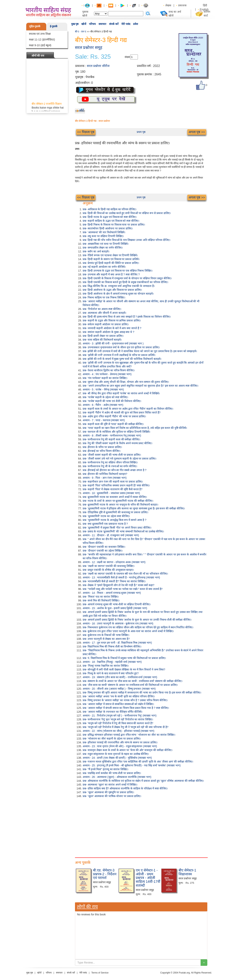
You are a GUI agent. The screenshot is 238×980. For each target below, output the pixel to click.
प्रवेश (136, 24)
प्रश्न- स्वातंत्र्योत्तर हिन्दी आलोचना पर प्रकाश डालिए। (108, 228)
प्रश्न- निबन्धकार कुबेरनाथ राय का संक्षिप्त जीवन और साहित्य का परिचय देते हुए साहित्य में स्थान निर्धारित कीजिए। (138, 627)
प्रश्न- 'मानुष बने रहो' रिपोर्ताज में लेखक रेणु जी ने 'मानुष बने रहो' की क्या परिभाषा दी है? (126, 727)
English (204, 9)
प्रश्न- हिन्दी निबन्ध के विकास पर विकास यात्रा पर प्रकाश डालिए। (114, 225)
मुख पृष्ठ (75, 24)
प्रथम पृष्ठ (141, 132)
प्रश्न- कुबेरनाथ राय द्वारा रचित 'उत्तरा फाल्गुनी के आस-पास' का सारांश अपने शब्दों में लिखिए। (128, 631)
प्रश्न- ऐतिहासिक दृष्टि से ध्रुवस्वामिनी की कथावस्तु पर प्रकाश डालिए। (116, 512)
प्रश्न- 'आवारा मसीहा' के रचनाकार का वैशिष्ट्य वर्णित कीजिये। (112, 712)
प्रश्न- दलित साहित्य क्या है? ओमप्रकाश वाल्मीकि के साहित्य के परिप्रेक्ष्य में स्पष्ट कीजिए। (125, 788)
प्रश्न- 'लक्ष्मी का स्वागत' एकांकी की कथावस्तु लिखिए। (109, 566)
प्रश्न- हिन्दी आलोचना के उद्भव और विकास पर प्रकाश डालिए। (112, 290)
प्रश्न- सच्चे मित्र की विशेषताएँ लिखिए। (101, 600)
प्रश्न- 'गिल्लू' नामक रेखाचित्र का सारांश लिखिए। (106, 666)
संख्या (127, 57)
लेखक (168, 5)
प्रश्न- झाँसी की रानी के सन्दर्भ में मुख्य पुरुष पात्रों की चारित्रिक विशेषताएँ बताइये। (122, 359)
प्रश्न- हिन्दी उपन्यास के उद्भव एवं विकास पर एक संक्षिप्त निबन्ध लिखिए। (118, 271)
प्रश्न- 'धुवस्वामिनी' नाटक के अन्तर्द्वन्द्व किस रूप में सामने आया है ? (115, 520)
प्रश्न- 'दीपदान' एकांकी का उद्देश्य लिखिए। (103, 551)
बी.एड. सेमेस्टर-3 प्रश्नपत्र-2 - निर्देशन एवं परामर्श (105, 874)
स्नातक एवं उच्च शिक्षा (40, 34)
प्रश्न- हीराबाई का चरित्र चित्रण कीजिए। (102, 451)
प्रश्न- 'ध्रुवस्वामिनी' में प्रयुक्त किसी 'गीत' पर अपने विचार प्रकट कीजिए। (117, 528)
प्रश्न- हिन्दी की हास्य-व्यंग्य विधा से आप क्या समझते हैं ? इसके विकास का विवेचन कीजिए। (127, 317)
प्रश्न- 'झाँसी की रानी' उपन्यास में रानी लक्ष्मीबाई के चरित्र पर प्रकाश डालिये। (119, 355)
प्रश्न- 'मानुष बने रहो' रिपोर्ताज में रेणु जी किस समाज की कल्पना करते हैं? (118, 723)
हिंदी (205, 5)
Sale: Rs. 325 (93, 57)
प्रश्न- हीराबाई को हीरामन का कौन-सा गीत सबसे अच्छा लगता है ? (115, 470)
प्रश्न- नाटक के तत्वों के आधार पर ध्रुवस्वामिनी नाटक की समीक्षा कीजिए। (118, 501)
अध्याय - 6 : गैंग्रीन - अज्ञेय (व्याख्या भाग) (103, 405)
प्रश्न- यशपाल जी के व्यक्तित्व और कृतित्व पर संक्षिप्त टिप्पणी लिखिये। (117, 432)
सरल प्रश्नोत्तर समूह (89, 47)
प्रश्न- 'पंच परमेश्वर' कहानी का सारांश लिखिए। (105, 378)
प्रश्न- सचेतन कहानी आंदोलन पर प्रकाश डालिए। (106, 324)
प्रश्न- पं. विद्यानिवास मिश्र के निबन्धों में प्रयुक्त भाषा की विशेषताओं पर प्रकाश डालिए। (124, 658)
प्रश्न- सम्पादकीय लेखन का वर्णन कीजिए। (103, 248)
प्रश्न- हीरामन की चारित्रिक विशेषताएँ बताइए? (105, 474)
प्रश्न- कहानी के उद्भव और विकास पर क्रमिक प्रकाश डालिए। (112, 320)
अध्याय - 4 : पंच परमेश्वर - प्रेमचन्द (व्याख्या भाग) (107, 374)
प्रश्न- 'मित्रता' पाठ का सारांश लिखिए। (101, 597)
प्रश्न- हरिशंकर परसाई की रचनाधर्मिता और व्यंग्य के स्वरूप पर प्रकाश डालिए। (120, 742)
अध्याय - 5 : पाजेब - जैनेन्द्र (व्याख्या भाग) (103, 390)
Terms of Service (100, 973)
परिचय (92, 24)
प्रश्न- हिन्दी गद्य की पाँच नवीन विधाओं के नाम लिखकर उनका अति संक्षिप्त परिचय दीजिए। (126, 240)
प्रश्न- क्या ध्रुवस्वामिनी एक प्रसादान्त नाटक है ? (105, 524)
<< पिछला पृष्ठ (86, 132)
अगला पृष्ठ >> (197, 132)
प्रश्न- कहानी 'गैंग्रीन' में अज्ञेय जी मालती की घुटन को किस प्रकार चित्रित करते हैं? (122, 413)
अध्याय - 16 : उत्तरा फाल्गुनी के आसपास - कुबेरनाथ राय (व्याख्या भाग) (118, 623)
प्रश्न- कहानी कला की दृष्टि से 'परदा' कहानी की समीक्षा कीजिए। (113, 424)
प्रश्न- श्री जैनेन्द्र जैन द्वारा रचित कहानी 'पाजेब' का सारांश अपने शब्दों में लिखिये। (121, 393)
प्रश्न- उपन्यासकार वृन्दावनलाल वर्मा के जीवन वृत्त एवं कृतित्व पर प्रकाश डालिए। (121, 347)
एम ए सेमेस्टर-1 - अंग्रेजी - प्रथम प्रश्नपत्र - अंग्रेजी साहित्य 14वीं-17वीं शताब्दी (148, 878)
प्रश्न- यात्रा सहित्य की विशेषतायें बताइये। (102, 340)
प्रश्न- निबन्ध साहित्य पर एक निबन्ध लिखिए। (104, 297)
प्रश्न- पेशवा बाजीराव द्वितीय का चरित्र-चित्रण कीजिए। (109, 370)
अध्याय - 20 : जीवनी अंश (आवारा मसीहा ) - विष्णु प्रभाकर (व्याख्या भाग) (119, 689)
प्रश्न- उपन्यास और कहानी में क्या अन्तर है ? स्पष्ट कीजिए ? (111, 274)
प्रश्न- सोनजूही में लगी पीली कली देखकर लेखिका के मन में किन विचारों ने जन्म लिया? (124, 670)
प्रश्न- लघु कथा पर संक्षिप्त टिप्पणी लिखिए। (103, 236)
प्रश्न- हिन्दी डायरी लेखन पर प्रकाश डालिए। (103, 336)
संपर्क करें (114, 24)
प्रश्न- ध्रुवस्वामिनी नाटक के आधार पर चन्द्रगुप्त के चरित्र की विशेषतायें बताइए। (120, 505)
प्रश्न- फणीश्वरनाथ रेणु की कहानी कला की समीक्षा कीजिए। (112, 439)
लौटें (82, 110)
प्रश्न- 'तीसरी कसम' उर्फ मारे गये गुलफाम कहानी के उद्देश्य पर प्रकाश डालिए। (120, 459)
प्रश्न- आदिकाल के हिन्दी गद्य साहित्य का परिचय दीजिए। (110, 209)
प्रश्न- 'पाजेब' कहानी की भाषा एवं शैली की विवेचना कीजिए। (112, 401)
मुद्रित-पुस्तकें (35, 26)
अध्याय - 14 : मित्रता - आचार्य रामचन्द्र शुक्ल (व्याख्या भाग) (112, 593)
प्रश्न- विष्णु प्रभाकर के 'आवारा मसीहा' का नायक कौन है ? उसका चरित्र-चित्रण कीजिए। (125, 700)
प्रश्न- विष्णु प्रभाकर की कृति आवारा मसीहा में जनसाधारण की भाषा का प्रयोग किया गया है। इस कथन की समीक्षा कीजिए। (142, 693)
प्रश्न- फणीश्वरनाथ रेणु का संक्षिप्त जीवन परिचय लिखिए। (110, 462)
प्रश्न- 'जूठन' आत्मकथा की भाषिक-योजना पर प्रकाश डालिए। (112, 796)
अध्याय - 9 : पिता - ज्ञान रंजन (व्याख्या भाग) (105, 478)
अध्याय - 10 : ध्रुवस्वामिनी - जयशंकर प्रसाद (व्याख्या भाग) (111, 493)
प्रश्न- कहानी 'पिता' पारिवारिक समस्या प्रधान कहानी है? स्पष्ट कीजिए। (116, 485)
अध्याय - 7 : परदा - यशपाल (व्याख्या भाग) (104, 420)
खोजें (84, 24)
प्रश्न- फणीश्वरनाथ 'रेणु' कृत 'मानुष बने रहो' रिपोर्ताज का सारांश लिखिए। (118, 719)
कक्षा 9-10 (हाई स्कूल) (40, 45)
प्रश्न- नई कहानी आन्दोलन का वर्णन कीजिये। (104, 267)
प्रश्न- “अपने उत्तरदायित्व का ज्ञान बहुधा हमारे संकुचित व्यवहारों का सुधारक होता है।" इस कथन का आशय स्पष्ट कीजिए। (140, 386)
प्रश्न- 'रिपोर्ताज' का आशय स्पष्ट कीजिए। (102, 309)
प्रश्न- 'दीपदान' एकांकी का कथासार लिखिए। (104, 547)
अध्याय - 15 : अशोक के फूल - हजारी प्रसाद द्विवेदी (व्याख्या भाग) (115, 608)
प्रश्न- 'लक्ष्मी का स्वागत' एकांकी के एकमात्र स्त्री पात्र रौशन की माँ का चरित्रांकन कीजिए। (125, 574)
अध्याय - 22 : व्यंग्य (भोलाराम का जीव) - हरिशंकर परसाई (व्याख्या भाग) (119, 731)
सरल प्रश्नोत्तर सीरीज (98, 66)
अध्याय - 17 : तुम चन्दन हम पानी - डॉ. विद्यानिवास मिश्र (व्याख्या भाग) (117, 643)
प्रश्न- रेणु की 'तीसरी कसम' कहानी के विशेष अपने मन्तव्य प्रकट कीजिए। (118, 443)
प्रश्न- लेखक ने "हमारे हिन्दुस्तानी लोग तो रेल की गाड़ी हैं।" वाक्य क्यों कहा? (119, 585)
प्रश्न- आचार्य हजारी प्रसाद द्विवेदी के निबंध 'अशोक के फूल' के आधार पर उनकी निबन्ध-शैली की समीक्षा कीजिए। (137, 620)
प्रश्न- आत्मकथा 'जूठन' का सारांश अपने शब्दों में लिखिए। (110, 785)
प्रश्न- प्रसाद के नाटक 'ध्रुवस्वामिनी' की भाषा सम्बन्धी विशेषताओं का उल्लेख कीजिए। (123, 531)
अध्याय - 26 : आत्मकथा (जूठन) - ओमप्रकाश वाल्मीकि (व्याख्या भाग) (117, 777)
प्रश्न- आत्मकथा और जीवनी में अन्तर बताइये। (104, 313)
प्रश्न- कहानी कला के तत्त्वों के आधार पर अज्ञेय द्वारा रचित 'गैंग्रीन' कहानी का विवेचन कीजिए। (128, 409)
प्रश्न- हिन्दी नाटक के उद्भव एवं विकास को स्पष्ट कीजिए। (110, 217)
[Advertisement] (141, 827)
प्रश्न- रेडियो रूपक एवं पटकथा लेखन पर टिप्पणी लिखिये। (110, 255)
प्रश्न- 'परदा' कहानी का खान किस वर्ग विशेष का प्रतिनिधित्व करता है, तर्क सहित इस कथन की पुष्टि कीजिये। (135, 428)
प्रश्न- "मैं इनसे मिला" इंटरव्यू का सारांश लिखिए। (106, 769)
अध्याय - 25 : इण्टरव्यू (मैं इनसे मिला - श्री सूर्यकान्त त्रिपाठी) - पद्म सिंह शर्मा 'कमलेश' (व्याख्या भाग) (132, 765)
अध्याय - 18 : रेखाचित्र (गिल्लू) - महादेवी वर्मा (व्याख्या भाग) (112, 662)
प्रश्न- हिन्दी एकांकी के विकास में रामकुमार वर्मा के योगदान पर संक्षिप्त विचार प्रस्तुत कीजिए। (127, 278)
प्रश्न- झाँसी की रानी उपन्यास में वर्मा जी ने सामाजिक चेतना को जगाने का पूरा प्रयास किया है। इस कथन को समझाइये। (140, 351)
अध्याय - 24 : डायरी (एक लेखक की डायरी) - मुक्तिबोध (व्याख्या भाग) (117, 758)
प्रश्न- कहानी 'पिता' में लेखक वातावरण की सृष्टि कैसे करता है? (113, 489)
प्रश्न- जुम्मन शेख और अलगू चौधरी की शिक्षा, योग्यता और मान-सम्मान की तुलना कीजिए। (126, 382)
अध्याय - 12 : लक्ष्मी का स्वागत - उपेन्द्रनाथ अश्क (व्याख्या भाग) (114, 562)
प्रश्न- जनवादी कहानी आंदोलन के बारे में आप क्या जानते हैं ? (112, 328)
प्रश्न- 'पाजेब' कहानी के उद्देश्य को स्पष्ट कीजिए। (105, 397)
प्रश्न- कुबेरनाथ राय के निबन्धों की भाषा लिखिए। (106, 635)
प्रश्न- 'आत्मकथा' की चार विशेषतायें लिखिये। (104, 232)
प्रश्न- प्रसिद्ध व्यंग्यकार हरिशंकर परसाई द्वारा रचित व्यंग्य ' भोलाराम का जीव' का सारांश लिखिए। (129, 735)
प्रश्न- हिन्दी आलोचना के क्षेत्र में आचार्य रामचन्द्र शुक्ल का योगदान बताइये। (118, 294)
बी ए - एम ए (81, 32)
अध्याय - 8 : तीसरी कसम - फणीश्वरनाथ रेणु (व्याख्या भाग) (112, 436)
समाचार (102, 24)
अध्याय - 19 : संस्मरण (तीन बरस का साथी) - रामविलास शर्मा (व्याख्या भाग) (120, 677)
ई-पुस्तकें (54, 26)
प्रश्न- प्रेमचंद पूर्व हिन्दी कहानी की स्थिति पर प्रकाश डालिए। (111, 263)
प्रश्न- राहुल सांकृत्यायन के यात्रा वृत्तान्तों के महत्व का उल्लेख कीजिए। (116, 754)
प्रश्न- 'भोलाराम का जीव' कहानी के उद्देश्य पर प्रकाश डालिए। (112, 739)
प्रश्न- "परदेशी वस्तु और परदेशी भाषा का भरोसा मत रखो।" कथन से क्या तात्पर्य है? (123, 589)
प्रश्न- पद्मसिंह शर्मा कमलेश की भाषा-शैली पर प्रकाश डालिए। (112, 773)
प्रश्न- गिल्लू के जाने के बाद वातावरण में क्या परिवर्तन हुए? (111, 673)
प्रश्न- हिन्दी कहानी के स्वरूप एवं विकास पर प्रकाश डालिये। (111, 259)
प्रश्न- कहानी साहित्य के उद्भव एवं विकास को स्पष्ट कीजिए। (111, 221)
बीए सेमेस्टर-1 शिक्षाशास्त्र (187, 872)
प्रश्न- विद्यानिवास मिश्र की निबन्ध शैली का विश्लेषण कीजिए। (112, 646)
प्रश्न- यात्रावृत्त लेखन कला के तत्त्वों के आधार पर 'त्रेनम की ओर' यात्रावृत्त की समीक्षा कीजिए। (128, 750)
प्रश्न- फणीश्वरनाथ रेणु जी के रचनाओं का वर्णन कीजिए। (110, 466)
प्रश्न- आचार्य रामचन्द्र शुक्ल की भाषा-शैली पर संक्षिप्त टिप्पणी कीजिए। (117, 604)
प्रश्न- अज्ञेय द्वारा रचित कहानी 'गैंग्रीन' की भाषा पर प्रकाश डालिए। (114, 416)
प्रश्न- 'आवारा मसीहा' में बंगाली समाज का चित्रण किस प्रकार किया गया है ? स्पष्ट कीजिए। (126, 708)
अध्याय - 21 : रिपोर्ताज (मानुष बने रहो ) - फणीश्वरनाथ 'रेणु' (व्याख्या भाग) (120, 716)
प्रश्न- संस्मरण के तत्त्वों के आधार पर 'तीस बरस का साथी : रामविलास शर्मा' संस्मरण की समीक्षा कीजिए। (133, 681)
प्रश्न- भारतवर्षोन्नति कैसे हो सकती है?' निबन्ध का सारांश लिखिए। (114, 581)
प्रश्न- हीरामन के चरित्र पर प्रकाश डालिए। (102, 447)
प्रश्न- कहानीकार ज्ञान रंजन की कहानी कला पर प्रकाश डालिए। (113, 482)
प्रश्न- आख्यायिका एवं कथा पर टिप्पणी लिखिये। (106, 244)
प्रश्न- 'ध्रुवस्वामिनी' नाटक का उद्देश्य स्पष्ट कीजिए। (106, 516)
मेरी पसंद (126, 24)
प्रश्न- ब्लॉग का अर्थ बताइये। (96, 251)
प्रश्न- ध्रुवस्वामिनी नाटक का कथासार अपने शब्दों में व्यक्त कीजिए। (115, 497)
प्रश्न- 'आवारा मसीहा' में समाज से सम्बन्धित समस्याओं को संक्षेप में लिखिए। (118, 704)
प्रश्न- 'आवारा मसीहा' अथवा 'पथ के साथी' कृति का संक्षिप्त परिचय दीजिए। (119, 696)
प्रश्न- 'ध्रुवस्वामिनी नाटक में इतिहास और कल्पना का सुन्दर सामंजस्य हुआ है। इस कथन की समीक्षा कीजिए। (134, 508)
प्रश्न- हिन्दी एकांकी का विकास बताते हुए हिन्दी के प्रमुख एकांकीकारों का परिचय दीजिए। (125, 282)
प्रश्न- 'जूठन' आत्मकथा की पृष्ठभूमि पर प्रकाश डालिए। (108, 792)
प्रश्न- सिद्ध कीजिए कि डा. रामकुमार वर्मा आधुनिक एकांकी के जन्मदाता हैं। (119, 286)
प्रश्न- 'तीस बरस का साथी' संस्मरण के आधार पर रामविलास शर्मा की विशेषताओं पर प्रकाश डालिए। (130, 685)
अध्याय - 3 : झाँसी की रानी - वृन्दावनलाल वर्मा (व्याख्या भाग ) (113, 343)
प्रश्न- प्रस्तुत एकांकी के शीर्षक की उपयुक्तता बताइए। (108, 570)
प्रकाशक (182, 5)
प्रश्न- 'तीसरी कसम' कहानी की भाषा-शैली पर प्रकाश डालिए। (112, 455)
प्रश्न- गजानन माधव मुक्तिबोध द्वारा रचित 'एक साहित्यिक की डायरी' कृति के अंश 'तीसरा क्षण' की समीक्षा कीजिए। (138, 762)
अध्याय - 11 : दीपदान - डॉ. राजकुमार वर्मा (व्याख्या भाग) (111, 535)
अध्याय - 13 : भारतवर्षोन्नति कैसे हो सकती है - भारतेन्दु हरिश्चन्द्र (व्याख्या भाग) (121, 577)
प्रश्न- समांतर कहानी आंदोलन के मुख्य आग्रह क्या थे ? (108, 332)
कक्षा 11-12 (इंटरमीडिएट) (42, 40)
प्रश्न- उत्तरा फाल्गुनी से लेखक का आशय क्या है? (106, 639)
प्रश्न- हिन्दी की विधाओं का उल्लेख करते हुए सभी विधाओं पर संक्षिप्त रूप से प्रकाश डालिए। (127, 213)
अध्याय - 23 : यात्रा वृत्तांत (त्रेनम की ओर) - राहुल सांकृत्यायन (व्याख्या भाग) (120, 746)
